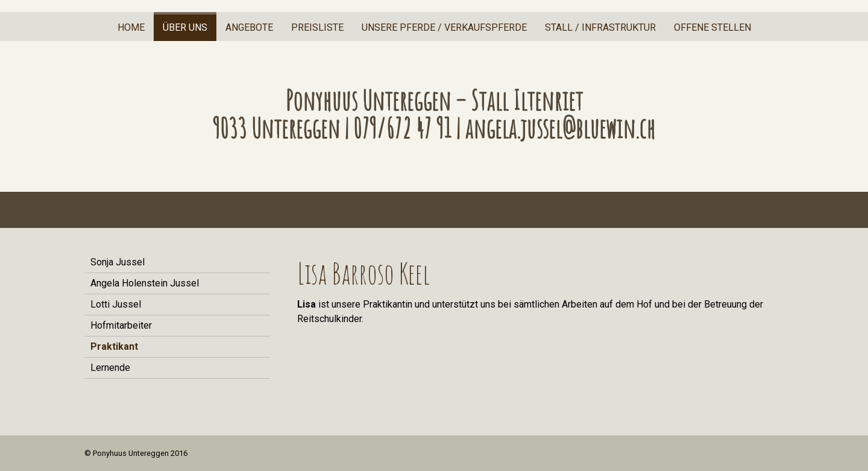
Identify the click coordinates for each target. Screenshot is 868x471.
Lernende (110, 368)
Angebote (249, 27)
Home (131, 27)
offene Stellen (712, 27)
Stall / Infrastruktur (600, 27)
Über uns (185, 27)
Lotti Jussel (116, 304)
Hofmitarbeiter (121, 325)
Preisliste (317, 27)
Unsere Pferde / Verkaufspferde (444, 27)
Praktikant (114, 346)
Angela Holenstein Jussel (145, 283)
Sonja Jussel (118, 262)
